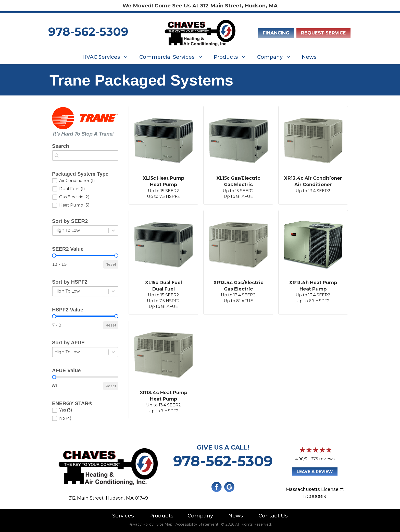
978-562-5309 (88, 32)
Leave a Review (315, 472)
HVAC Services (101, 57)
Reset (111, 264)
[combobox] (85, 155)
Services (123, 516)
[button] (126, 57)
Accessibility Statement (197, 524)
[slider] (54, 256)
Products (226, 57)
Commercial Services (167, 57)
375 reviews (323, 459)
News (309, 57)
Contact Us (273, 516)
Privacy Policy (141, 524)
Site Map (164, 524)
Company (270, 57)
